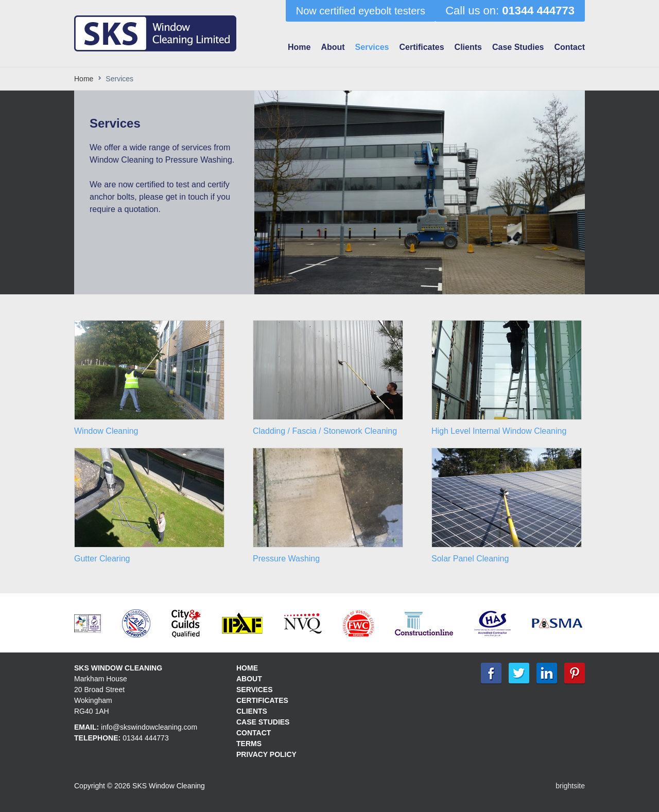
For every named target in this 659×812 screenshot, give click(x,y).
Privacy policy (266, 754)
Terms (249, 744)
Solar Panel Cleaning (470, 559)
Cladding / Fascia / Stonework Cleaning (325, 431)
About (333, 47)
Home (299, 47)
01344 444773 (146, 738)
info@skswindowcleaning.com (149, 727)
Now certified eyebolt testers (361, 11)
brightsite (570, 786)
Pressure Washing (286, 559)
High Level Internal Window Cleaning (499, 431)
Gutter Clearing (102, 559)
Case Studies (518, 47)
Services (372, 47)
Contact (569, 47)
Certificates (421, 47)
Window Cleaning (106, 431)
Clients (468, 47)
